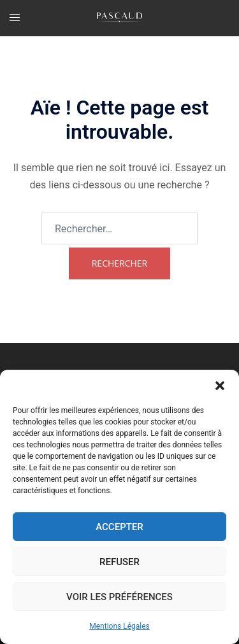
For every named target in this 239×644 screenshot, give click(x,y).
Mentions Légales (119, 626)
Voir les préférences (119, 597)
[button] (220, 386)
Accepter (119, 527)
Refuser (119, 562)
